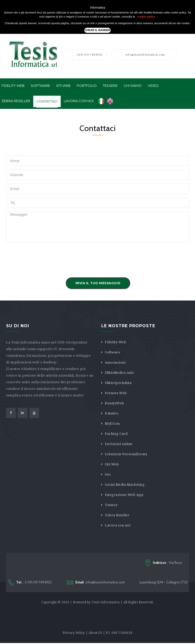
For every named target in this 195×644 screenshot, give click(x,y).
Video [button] (153, 85)
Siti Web (112, 464)
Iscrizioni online (119, 444)
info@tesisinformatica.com (138, 55)
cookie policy (146, 17)
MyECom (112, 424)
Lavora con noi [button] (79, 101)
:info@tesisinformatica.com (96, 583)
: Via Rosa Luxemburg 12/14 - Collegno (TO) (164, 572)
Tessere (111, 505)
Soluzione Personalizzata (126, 454)
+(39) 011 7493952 (82, 55)
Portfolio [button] (87, 85)
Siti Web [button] (63, 85)
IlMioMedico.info (119, 373)
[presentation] (45, 256)
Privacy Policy (74, 634)
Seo (108, 474)
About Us (95, 634)
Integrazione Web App (124, 495)
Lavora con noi (118, 525)
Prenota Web (116, 393)
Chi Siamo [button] (133, 85)
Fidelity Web (116, 342)
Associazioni (115, 362)
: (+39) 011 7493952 (30, 583)
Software (112, 352)
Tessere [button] (110, 85)
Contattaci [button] (47, 101)
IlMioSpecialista (118, 383)
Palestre (112, 413)
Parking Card (116, 434)
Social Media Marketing (125, 485)
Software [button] (40, 85)
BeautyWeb (115, 403)
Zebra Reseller (117, 515)
